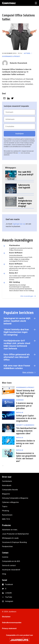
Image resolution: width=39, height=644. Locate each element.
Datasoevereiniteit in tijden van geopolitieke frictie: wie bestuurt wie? (26, 457)
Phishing (6, 511)
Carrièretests (7, 481)
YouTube (9, 597)
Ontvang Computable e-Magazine (15, 498)
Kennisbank (7, 485)
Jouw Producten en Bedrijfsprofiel (15, 534)
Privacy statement (9, 628)
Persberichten (7, 547)
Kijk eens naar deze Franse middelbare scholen (17, 367)
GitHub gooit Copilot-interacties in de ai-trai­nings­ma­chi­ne (26, 418)
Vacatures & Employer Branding (14, 542)
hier (19, 153)
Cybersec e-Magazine (10, 502)
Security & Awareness (25, 425)
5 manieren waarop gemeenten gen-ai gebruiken (25, 406)
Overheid (20, 400)
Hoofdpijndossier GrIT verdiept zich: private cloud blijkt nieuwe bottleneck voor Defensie (17, 345)
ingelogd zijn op (19, 224)
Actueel (27, 53)
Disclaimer (6, 617)
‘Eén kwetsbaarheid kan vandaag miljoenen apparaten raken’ (26, 431)
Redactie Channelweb (19, 63)
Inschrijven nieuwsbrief (11, 570)
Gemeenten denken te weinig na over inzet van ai (26, 443)
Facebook (9, 584)
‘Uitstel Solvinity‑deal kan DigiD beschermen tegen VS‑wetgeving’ (16, 332)
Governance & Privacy (11, 56)
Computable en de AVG (11, 561)
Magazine (6, 494)
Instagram (9, 601)
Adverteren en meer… (10, 530)
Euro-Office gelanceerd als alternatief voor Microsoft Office (17, 357)
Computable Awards (10, 490)
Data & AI (20, 412)
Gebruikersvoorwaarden (12, 623)
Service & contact (9, 565)
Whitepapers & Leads (10, 538)
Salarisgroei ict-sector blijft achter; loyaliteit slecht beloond (17, 321)
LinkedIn (9, 593)
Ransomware (7, 515)
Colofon (5, 557)
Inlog (4, 574)
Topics (5, 506)
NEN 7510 (6, 519)
